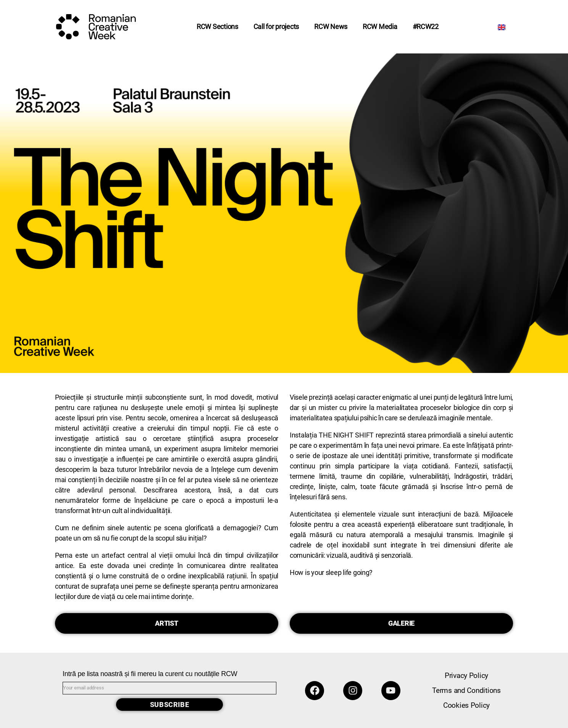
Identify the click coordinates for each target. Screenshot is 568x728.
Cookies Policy (466, 705)
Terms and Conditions (466, 690)
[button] (167, 623)
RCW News (331, 27)
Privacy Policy (466, 676)
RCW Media (380, 27)
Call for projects (276, 27)
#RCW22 (426, 27)
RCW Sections (217, 27)
